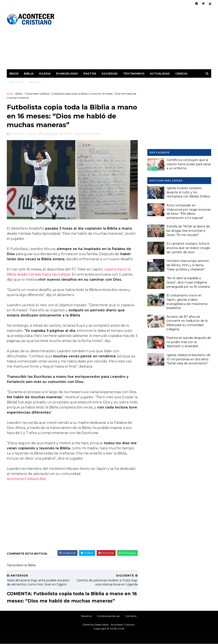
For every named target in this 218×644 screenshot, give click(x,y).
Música (35, 82)
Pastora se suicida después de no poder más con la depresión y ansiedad (189, 342)
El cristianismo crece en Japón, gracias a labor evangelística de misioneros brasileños (187, 302)
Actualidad (160, 73)
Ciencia (181, 73)
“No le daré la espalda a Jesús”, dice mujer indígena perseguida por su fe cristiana (188, 282)
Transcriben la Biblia (37, 94)
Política (17, 82)
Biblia (29, 73)
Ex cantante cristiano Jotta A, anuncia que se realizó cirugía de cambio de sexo (188, 248)
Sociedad (110, 73)
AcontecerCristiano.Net (27, 479)
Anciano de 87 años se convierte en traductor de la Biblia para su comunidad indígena (187, 323)
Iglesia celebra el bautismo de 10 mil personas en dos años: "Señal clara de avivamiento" (189, 359)
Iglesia (45, 73)
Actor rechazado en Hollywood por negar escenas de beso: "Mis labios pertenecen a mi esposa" (189, 212)
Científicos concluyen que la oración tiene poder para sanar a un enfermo (189, 164)
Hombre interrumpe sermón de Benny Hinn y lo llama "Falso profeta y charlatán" (188, 265)
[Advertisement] (134, 39)
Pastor (90, 73)
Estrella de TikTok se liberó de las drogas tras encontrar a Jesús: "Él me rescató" (188, 231)
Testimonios (134, 73)
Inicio (14, 73)
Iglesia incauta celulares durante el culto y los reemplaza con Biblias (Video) (188, 192)
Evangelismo (67, 73)
